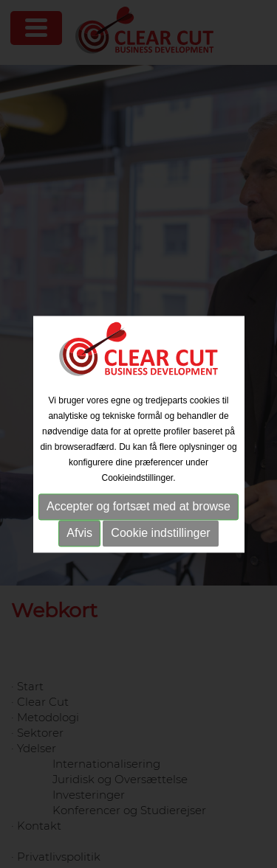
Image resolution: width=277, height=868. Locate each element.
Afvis (79, 534)
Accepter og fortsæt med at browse (138, 507)
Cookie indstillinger (160, 534)
